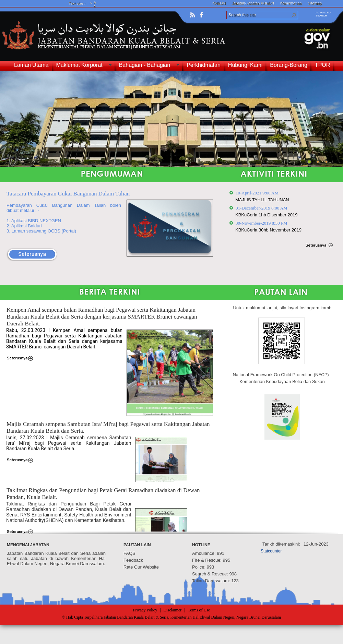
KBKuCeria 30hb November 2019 (268, 230)
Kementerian (291, 3)
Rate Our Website (141, 567)
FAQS (129, 553)
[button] (294, 15)
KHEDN (219, 3)
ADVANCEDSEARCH (323, 14)
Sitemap (315, 3)
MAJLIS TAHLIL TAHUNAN (262, 200)
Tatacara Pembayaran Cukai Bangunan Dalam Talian (68, 194)
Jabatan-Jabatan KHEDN (253, 3)
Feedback (133, 560)
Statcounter (271, 551)
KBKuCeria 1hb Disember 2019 (266, 215)
